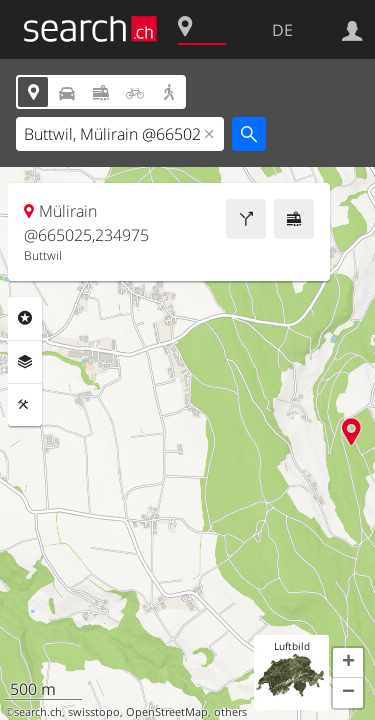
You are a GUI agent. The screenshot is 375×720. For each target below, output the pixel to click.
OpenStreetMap (167, 712)
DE (282, 30)
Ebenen (25, 362)
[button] (348, 663)
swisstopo (94, 712)
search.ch (38, 712)
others (230, 712)
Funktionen (25, 405)
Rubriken (25, 318)
